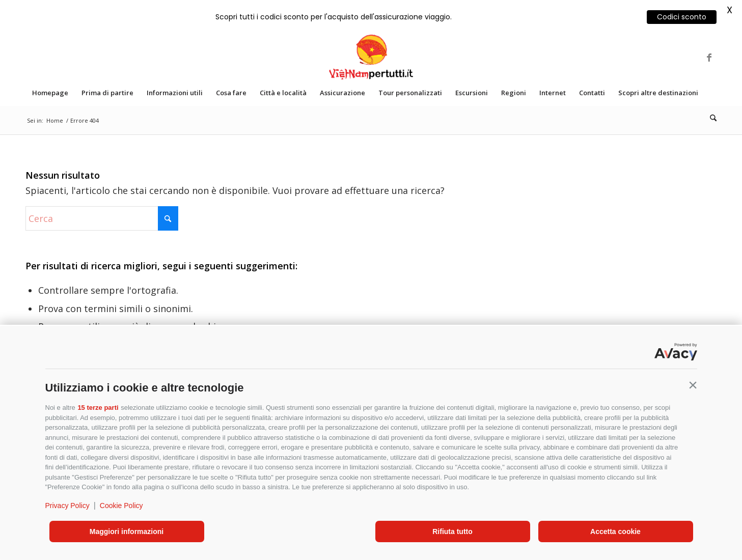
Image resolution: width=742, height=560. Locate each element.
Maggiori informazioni (127, 531)
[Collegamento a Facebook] (709, 57)
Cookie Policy (121, 506)
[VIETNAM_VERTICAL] (371, 57)
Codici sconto (682, 17)
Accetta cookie (615, 531)
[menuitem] (50, 93)
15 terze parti (98, 408)
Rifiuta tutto (452, 531)
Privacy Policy (67, 506)
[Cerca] (710, 118)
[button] (693, 385)
